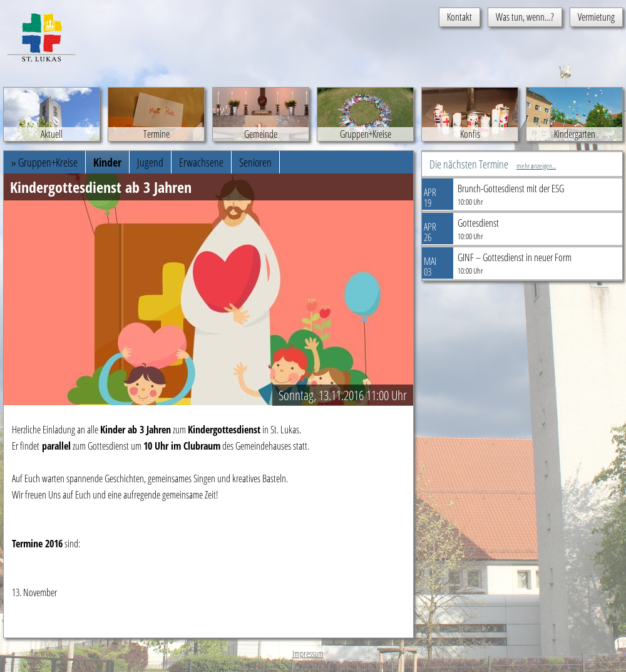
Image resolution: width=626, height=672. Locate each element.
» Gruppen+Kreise (44, 162)
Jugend (150, 162)
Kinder (107, 162)
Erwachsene (201, 162)
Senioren (255, 162)
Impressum (308, 654)
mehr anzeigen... (536, 166)
